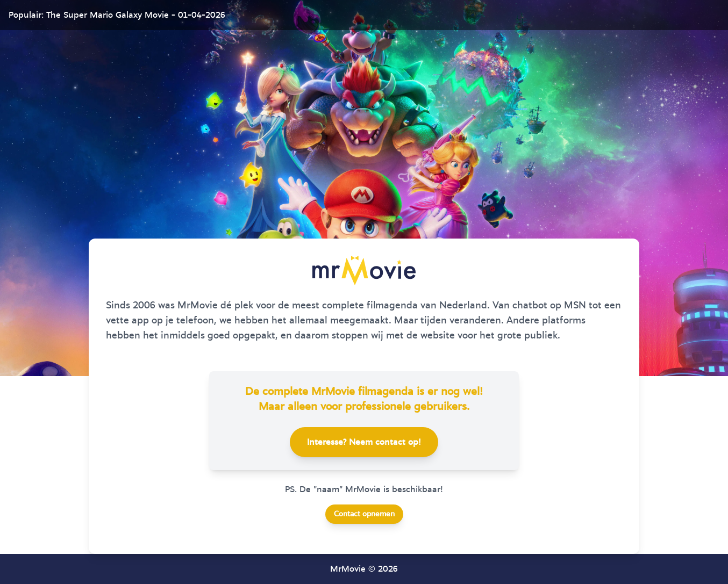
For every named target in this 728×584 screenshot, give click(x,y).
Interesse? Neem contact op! (364, 442)
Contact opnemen (364, 514)
